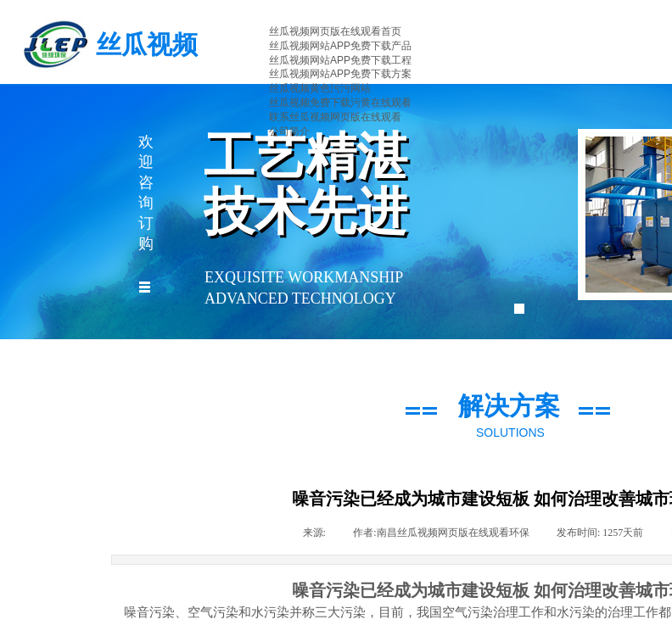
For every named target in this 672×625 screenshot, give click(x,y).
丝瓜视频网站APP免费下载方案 (340, 74)
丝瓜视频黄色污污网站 (320, 88)
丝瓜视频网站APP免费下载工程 (340, 60)
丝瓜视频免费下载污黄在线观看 (340, 103)
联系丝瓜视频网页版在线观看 (335, 117)
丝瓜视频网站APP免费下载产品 (340, 46)
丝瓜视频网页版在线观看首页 (335, 31)
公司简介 (289, 131)
